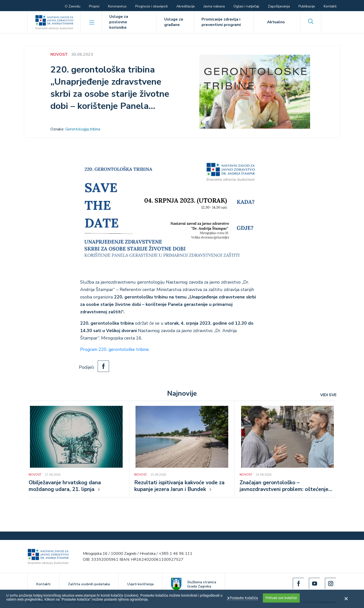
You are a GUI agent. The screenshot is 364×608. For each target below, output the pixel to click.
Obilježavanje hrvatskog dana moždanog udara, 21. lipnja (66, 486)
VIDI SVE (328, 395)
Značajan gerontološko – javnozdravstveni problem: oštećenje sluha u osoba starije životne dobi (286, 486)
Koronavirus (117, 6)
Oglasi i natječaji (246, 6)
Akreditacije (186, 6)
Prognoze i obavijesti (151, 6)
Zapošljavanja (279, 6)
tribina (95, 129)
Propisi (94, 6)
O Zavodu (73, 6)
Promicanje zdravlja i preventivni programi (221, 22)
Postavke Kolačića (243, 598)
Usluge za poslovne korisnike (119, 22)
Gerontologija (77, 129)
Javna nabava (214, 6)
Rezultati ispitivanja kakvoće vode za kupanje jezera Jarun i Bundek (181, 486)
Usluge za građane (174, 22)
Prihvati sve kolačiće (281, 598)
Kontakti (330, 6)
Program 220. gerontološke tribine (116, 349)
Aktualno (276, 22)
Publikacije (307, 6)
